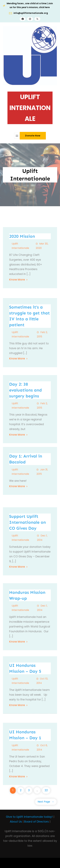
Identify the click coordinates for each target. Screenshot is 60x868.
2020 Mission (22, 268)
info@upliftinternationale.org (31, 13)
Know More (17, 312)
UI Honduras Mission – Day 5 (25, 699)
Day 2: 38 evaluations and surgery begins (25, 426)
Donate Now (33, 136)
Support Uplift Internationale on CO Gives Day (28, 558)
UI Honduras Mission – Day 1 (25, 768)
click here (44, 7)
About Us (16, 822)
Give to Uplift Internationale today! (29, 817)
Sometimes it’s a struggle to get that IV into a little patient (29, 352)
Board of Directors (37, 822)
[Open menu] (17, 136)
